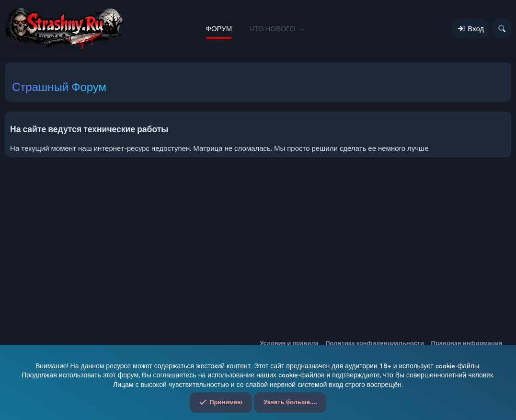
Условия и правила (289, 343)
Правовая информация (467, 343)
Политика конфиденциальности (375, 343)
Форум (219, 28)
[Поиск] (502, 28)
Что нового (272, 28)
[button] (302, 28)
